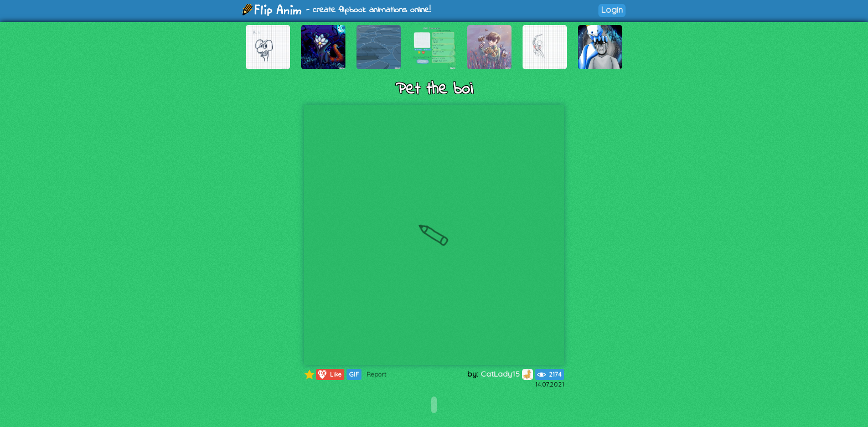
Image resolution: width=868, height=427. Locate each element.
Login (612, 10)
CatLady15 (507, 374)
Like (329, 374)
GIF (354, 374)
